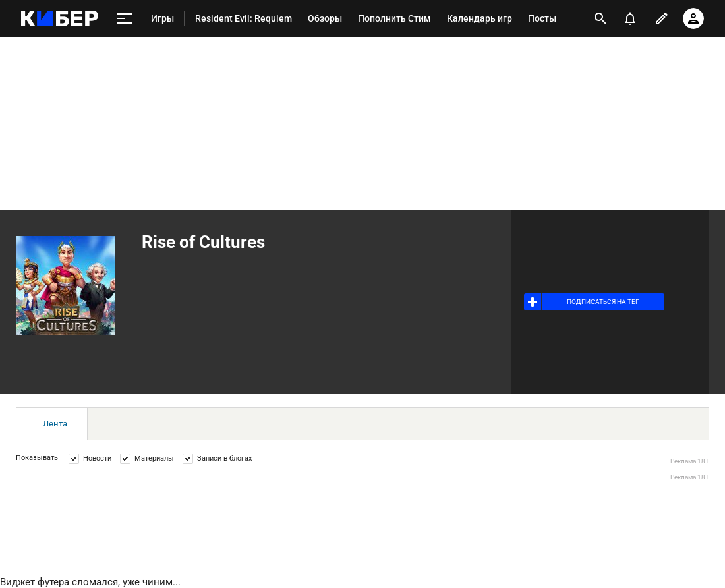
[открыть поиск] (600, 18)
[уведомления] (630, 18)
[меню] (125, 19)
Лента (55, 424)
